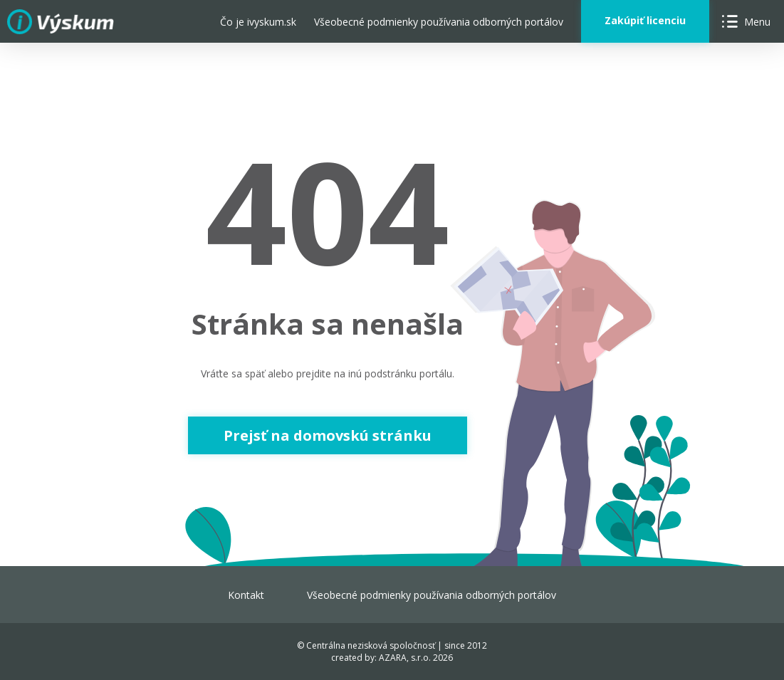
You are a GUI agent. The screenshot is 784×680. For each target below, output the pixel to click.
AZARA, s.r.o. (405, 658)
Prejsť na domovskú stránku (328, 435)
